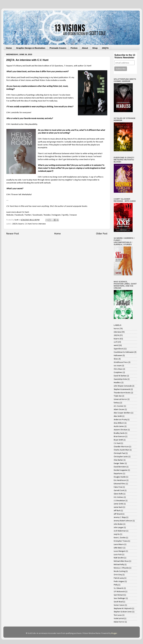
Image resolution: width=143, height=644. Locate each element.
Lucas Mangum (120, 551)
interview (42, 224)
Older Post (102, 234)
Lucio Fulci (118, 555)
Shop (95, 48)
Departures (118, 474)
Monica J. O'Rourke (121, 568)
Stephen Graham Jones (123, 612)
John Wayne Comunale (123, 386)
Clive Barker (118, 460)
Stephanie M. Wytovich (123, 609)
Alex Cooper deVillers (122, 413)
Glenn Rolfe (118, 494)
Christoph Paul (119, 453)
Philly (116, 585)
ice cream (118, 366)
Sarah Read (118, 602)
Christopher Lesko (121, 457)
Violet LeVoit (119, 619)
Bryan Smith (118, 440)
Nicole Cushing (119, 571)
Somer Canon (119, 605)
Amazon (73, 215)
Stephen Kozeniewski (122, 389)
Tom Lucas (118, 615)
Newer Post (13, 234)
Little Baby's (118, 548)
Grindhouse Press (121, 362)
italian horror (119, 622)
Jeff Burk (117, 511)
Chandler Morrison (121, 447)
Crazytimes (118, 372)
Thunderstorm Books (122, 393)
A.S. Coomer (119, 406)
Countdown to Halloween (124, 352)
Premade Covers (58, 48)
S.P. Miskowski (119, 592)
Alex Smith (118, 416)
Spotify (65, 215)
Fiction (74, 48)
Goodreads (37, 215)
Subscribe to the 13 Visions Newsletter (125, 56)
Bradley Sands (119, 433)
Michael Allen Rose (121, 561)
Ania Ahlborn (119, 423)
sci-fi (116, 342)
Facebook (19, 215)
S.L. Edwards (119, 588)
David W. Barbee (120, 376)
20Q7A (105, 48)
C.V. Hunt (28, 224)
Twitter (28, 215)
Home (9, 48)
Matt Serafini (119, 558)
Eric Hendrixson (120, 480)
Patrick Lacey (119, 578)
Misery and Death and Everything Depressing (30, 78)
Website (10, 215)
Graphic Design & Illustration (31, 48)
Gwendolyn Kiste (120, 379)
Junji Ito (117, 534)
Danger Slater (119, 463)
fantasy (117, 403)
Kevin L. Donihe (120, 538)
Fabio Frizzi (118, 487)
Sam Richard (119, 595)
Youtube (47, 215)
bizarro (21, 224)
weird (116, 345)
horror (35, 224)
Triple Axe (118, 396)
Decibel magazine (121, 470)
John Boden (118, 524)
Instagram (56, 215)
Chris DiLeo (118, 369)
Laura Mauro (119, 544)
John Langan (119, 528)
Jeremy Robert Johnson (123, 521)
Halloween (118, 356)
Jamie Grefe (118, 504)
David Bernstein (120, 467)
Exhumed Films (120, 484)
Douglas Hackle (120, 477)
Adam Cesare (119, 410)
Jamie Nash (118, 507)
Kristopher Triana (121, 541)
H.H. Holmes (119, 497)
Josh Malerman (120, 531)
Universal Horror (120, 399)
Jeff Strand (118, 514)
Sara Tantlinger (120, 598)
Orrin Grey (118, 575)
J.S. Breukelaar (119, 501)
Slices (116, 359)
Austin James (119, 426)
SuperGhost (118, 349)
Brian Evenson (119, 437)
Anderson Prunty (120, 420)
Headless (117, 383)
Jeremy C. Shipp (120, 517)
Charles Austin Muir (121, 450)
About (85, 48)
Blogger (114, 633)
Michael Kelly (119, 565)
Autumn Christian (121, 430)
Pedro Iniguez (119, 582)
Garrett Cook (119, 491)
